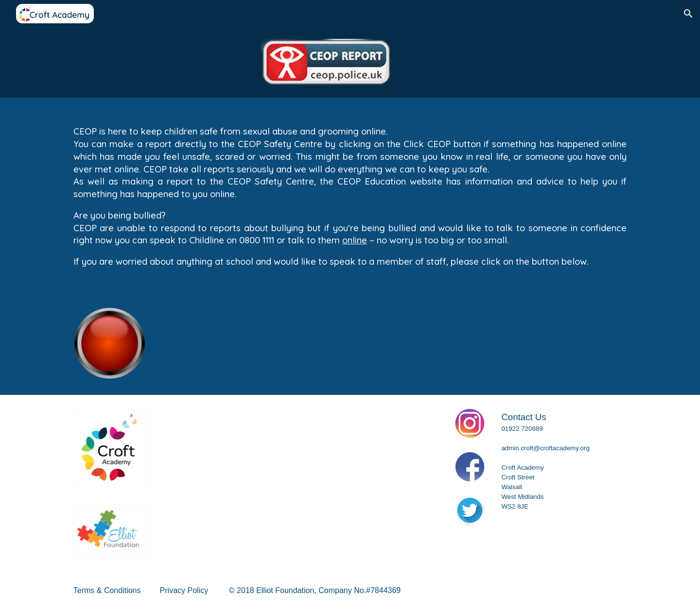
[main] (350, 195)
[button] (688, 14)
